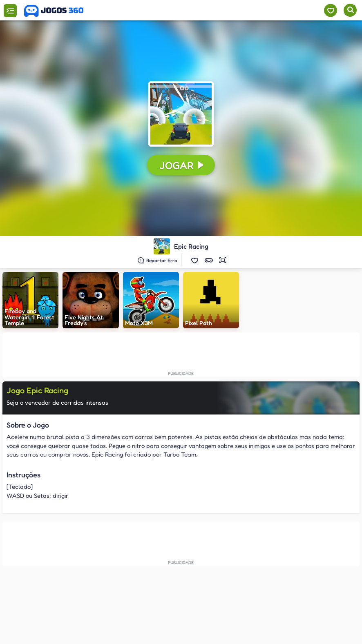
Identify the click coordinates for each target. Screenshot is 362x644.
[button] (195, 260)
